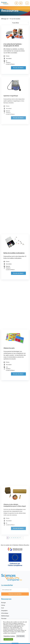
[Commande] (20, 23)
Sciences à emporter (5, 3)
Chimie (3, 605)
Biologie (3, 603)
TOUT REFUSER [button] (21, 636)
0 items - (16, 3)
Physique (4, 619)
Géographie (4, 611)
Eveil (3, 608)
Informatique (5, 613)
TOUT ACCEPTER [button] (8, 639)
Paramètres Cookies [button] (9, 636)
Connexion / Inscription (21, 3)
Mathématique (5, 616)
